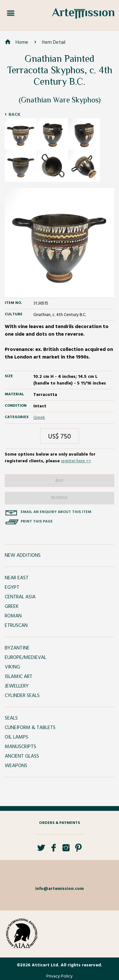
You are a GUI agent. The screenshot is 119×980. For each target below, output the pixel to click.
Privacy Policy (60, 976)
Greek (39, 418)
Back (14, 115)
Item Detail (53, 43)
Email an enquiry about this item (56, 512)
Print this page (37, 522)
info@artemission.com (60, 889)
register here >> (76, 461)
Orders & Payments (60, 823)
